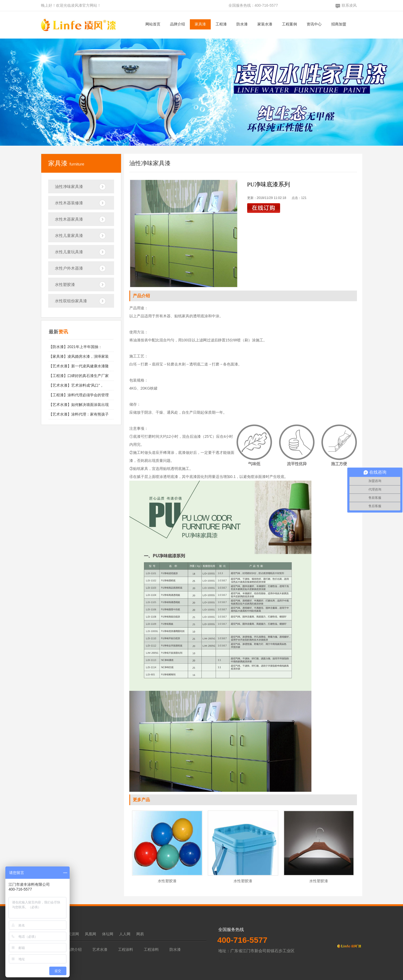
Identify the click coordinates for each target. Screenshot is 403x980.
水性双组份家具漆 (71, 301)
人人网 (125, 934)
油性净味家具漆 (69, 186)
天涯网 (73, 934)
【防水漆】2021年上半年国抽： (75, 347)
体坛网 (108, 934)
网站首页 (153, 24)
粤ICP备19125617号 (237, 959)
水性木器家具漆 (69, 219)
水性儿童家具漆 (69, 235)
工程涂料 (126, 949)
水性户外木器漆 (69, 268)
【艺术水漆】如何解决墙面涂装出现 (79, 405)
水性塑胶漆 (65, 284)
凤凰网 (91, 934)
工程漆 (221, 24)
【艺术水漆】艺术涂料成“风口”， (76, 385)
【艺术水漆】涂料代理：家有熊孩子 (79, 414)
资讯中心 (314, 24)
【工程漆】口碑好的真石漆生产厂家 (79, 376)
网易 (140, 934)
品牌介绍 (178, 24)
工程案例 (289, 24)
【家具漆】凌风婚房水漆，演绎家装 (79, 356)
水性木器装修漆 (69, 203)
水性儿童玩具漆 (69, 252)
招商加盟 (339, 24)
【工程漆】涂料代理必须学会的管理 (79, 395)
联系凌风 (349, 5)
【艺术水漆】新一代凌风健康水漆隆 (79, 366)
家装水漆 (265, 24)
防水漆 (242, 24)
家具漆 (200, 24)
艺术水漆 (100, 949)
